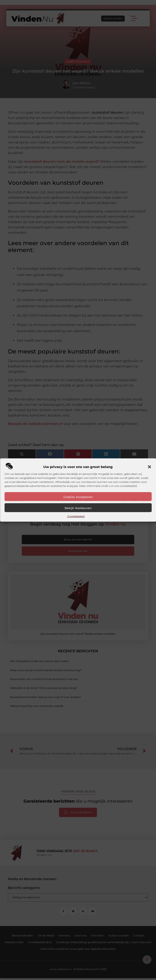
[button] (149, 467)
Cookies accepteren (78, 497)
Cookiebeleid (76, 516)
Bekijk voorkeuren (78, 508)
